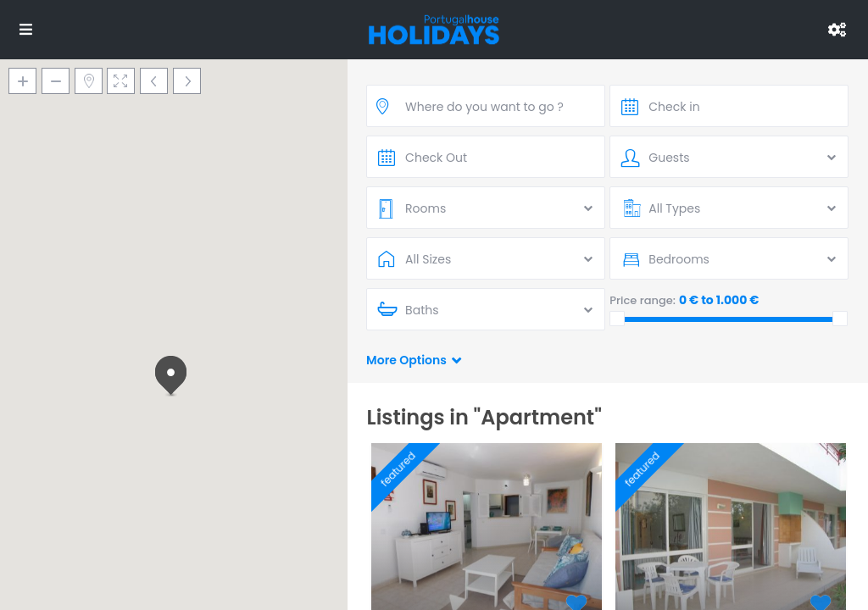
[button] (174, 377)
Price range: (643, 300)
